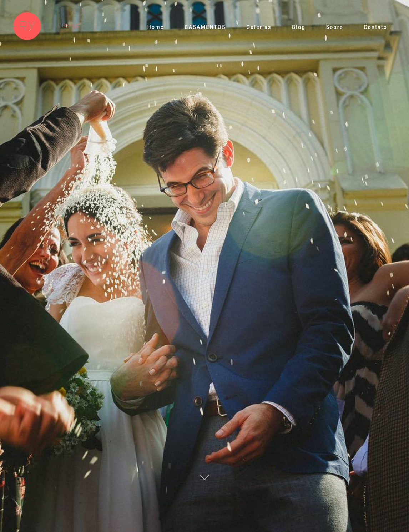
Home (156, 27)
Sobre (334, 27)
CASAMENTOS (205, 27)
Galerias (259, 27)
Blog (299, 27)
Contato (375, 27)
